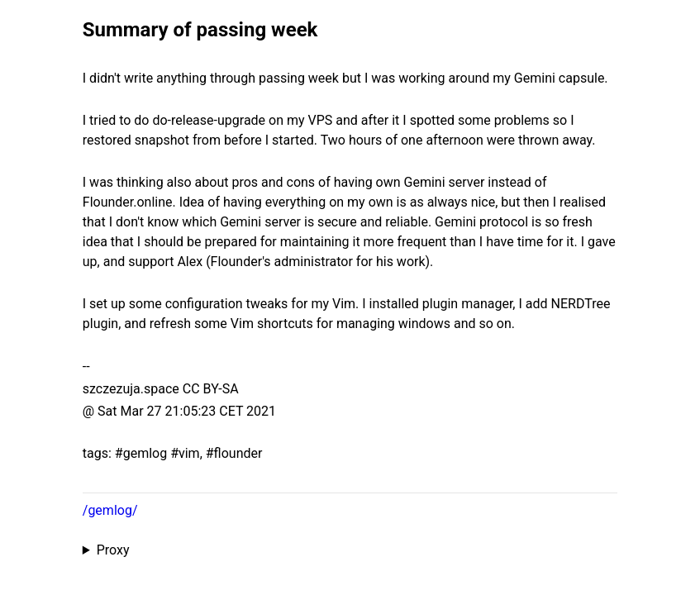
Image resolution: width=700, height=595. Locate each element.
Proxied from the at (350, 550)
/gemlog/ (110, 510)
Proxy (113, 550)
